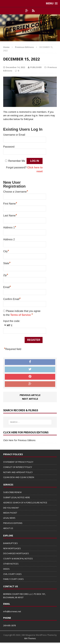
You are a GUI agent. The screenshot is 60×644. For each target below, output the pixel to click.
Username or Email (14, 135)
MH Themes (30, 638)
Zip (6, 275)
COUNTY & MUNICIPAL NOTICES (18, 559)
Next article (30, 399)
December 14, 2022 (15, 67)
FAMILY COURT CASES (13, 579)
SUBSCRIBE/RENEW (12, 492)
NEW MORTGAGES (12, 548)
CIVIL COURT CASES (12, 574)
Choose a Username (16, 191)
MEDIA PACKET (10, 513)
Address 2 (9, 239)
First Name (10, 203)
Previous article (30, 395)
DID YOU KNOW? (11, 508)
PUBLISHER (36, 67)
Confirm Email (12, 299)
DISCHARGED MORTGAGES (16, 553)
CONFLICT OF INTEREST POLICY (18, 467)
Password (9, 147)
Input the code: (12, 321)
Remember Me (17, 161)
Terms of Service (21, 315)
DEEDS (6, 569)
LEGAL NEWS (9, 518)
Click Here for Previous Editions (19, 440)
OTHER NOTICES (11, 564)
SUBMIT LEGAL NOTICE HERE (17, 497)
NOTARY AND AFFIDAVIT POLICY (18, 472)
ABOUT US (8, 528)
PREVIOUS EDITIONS (13, 523)
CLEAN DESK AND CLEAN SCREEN (19, 477)
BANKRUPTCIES (10, 543)
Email (7, 287)
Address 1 (10, 227)
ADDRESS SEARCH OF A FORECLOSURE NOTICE (25, 503)
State (7, 263)
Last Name (10, 215)
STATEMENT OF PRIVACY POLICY (18, 462)
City (6, 251)
